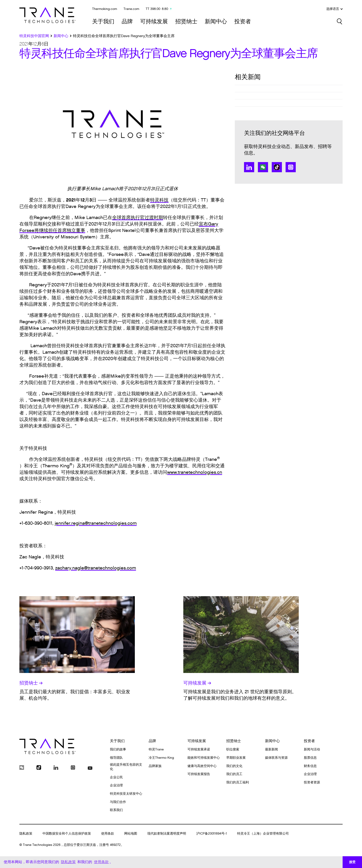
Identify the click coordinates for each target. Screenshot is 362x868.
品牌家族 (155, 766)
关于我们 (103, 22)
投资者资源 (312, 782)
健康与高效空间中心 (202, 766)
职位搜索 (233, 749)
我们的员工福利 (238, 782)
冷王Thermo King (161, 758)
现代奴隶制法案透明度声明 (167, 834)
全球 (117, 218)
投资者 (243, 22)
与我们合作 (118, 802)
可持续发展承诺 (199, 749)
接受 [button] (352, 862)
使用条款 (108, 834)
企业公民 (116, 777)
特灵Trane (156, 749)
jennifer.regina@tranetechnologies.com (96, 523)
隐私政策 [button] (68, 862)
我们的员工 (234, 774)
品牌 (127, 22)
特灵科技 (159, 200)
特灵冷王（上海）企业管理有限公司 (263, 834)
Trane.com (131, 9)
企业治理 (116, 785)
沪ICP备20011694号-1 (212, 834)
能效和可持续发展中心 (204, 758)
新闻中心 (216, 22)
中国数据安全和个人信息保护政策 (67, 834)
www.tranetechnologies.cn (195, 472)
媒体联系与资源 (276, 758)
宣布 (203, 224)
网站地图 (131, 834)
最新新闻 (271, 749)
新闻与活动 (312, 749)
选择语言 (334, 9)
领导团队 (116, 758)
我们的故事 (118, 749)
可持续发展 (154, 22)
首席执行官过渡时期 (142, 218)
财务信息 (310, 766)
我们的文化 (234, 766)
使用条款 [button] (101, 862)
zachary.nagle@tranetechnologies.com (96, 568)
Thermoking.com (105, 9)
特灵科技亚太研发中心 (126, 794)
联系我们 (116, 810)
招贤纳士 (186, 22)
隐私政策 (26, 834)
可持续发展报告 (199, 774)
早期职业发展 (236, 758)
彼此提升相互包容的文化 (126, 767)
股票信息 (310, 758)
